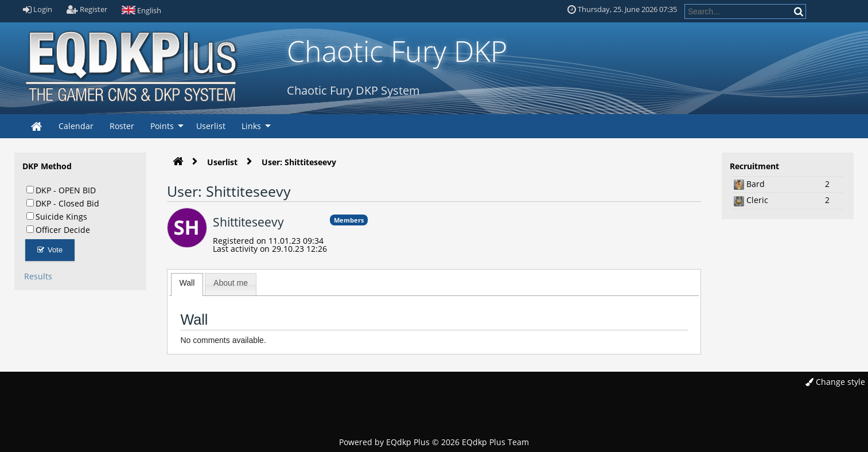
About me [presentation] (231, 283)
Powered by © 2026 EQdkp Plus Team (434, 442)
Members (349, 220)
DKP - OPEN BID (61, 190)
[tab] (187, 285)
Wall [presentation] (187, 283)
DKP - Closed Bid (63, 203)
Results (38, 276)
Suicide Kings (57, 216)
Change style (835, 382)
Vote (50, 250)
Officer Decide (58, 229)
